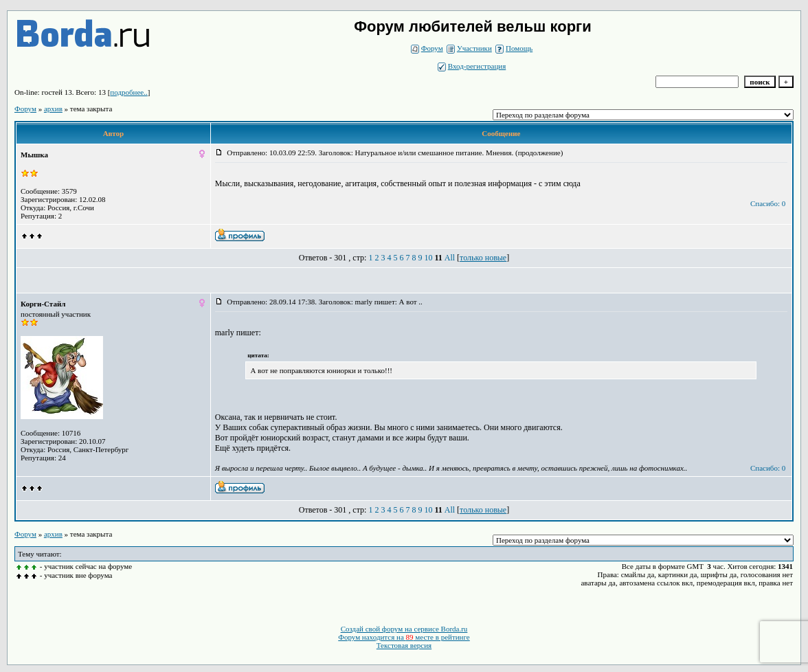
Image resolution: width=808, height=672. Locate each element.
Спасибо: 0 (768, 203)
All (450, 258)
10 (428, 258)
